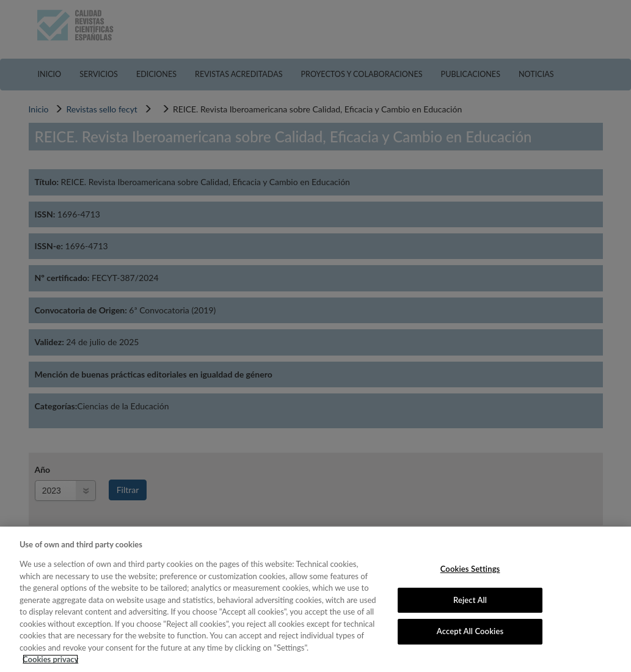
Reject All (470, 600)
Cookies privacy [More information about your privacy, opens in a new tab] (50, 659)
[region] (315, 599)
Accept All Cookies (470, 631)
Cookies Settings (470, 569)
